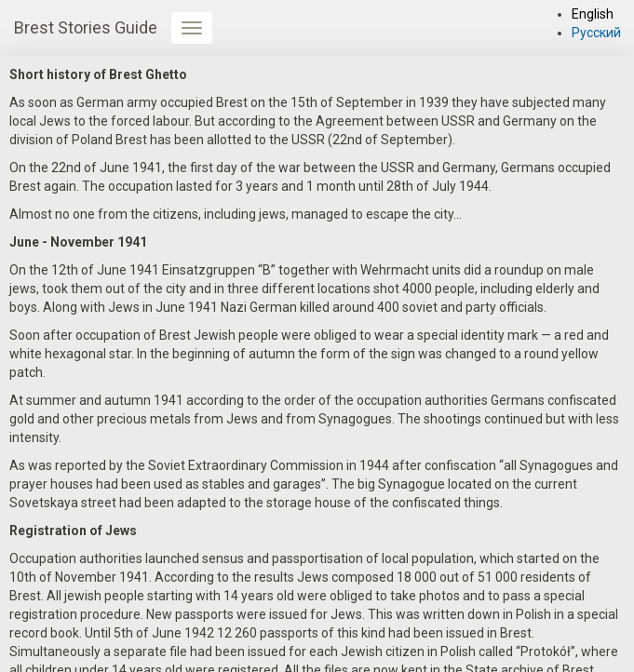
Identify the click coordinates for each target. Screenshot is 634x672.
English (593, 14)
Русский (596, 33)
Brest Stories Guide (86, 27)
